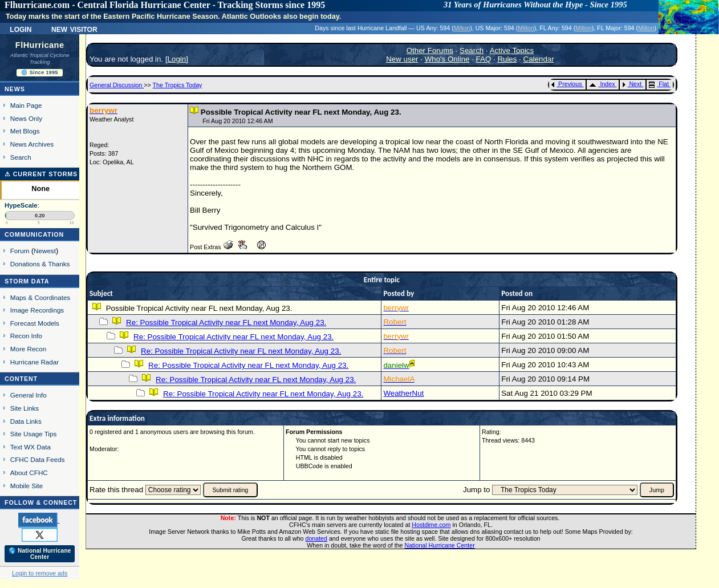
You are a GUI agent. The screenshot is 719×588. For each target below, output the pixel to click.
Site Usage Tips (34, 434)
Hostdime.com (431, 525)
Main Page (26, 105)
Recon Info (26, 336)
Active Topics (512, 50)
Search (21, 157)
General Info (29, 395)
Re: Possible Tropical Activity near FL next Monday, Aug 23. (226, 323)
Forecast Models (35, 323)
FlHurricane (40, 45)
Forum (20, 251)
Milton (462, 28)
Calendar (539, 59)
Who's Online (447, 59)
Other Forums (430, 50)
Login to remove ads (40, 573)
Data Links (26, 421)
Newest (45, 251)
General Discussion (117, 85)
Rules (507, 59)
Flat (659, 84)
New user (402, 59)
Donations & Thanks (40, 264)
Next (632, 84)
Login (21, 29)
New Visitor (74, 29)
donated (316, 538)
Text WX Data (31, 447)
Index (602, 84)
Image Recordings (37, 310)
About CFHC (29, 473)
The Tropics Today (178, 85)
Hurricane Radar (34, 362)
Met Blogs (25, 131)
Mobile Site (27, 486)
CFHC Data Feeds (38, 459)
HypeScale (21, 205)
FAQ (484, 59)
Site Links (25, 408)
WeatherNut (403, 393)
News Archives (32, 144)
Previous (566, 84)
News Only (26, 118)
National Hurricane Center (440, 545)
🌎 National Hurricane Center (40, 554)
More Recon (28, 349)
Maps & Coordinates (40, 297)
